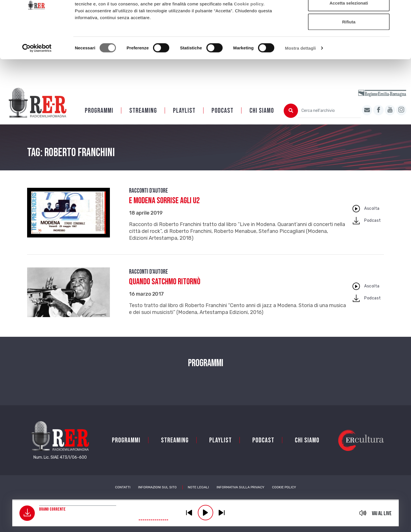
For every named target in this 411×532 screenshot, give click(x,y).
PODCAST (222, 118)
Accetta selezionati (349, 34)
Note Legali (198, 495)
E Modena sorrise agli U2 (164, 208)
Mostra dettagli (300, 79)
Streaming (143, 118)
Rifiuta (349, 52)
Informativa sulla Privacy (240, 495)
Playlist (184, 118)
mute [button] (363, 513)
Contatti (123, 495)
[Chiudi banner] (402, 9)
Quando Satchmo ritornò (165, 289)
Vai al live (382, 513)
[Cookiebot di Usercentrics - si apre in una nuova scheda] (37, 79)
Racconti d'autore (148, 198)
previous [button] (189, 513)
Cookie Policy (284, 495)
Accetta (349, 15)
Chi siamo (262, 118)
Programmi (99, 118)
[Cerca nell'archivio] (329, 118)
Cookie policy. (249, 34)
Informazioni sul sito (157, 495)
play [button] (205, 513)
